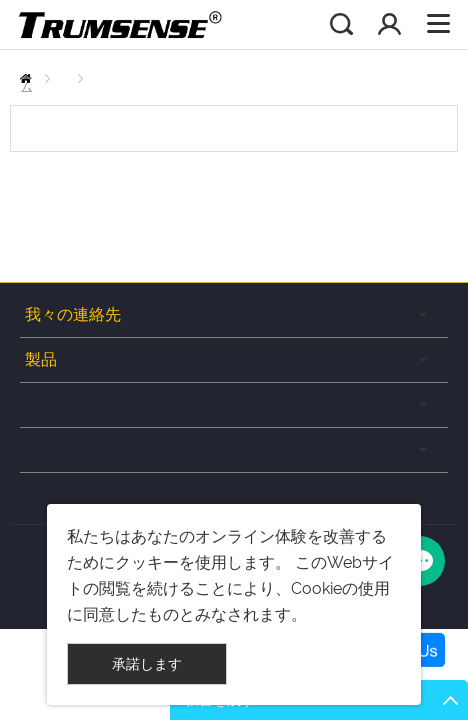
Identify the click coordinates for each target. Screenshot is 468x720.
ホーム (30, 78)
